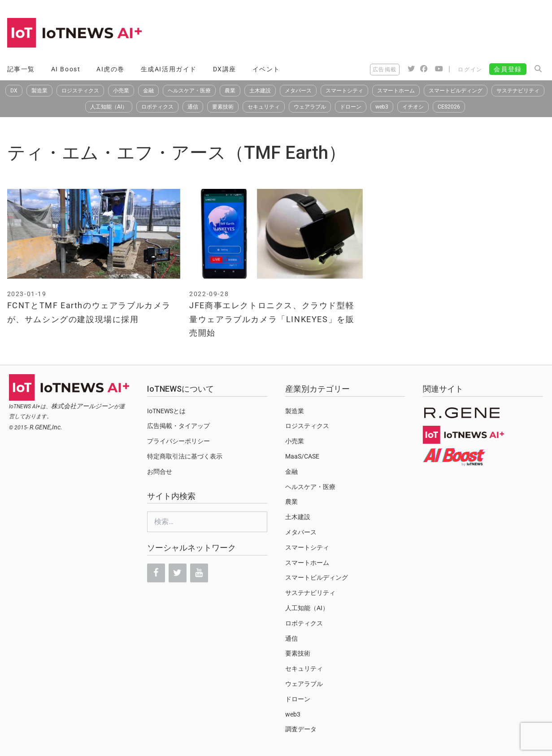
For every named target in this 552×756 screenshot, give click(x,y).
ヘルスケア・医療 (189, 91)
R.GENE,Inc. (46, 427)
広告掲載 (385, 70)
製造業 (39, 91)
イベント (266, 69)
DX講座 (225, 69)
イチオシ (413, 107)
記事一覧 (21, 69)
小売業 (121, 91)
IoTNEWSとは (166, 411)
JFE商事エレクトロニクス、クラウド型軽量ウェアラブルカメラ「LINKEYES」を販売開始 (272, 319)
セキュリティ (264, 107)
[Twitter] (178, 573)
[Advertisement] (382, 34)
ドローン (351, 107)
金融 (148, 91)
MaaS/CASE (302, 456)
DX (14, 91)
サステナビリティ (518, 91)
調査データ (301, 729)
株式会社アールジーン (83, 406)
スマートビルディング (456, 91)
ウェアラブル (310, 107)
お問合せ (160, 472)
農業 (230, 91)
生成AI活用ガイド (169, 69)
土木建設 (260, 91)
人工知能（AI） (109, 107)
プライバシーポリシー (178, 441)
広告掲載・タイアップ (178, 426)
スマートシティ (344, 91)
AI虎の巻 (111, 69)
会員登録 (508, 69)
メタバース (298, 91)
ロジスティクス (80, 91)
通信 (193, 107)
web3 (382, 107)
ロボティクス (157, 107)
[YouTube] (199, 573)
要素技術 (223, 107)
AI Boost (66, 69)
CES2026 (449, 107)
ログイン (470, 70)
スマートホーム (396, 91)
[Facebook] (156, 573)
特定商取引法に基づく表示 (185, 456)
